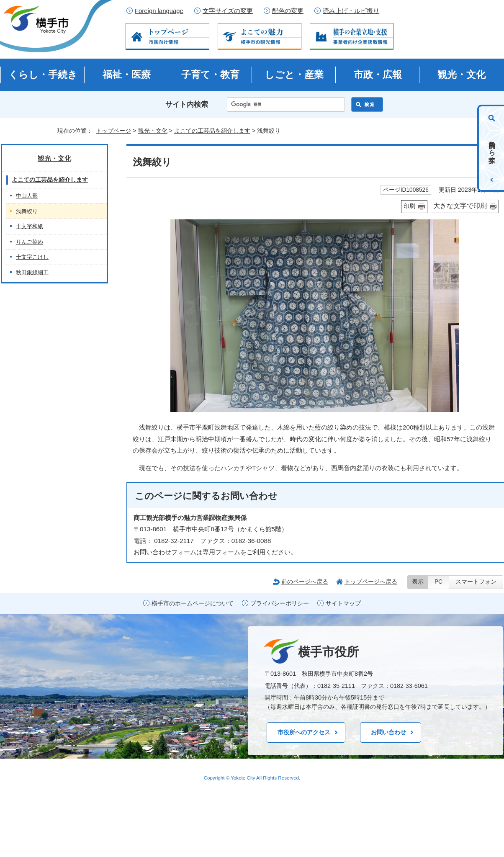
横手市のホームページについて (193, 604)
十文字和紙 (30, 226)
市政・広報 (378, 75)
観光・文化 (462, 75)
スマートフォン (476, 582)
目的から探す (492, 148)
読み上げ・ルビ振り (351, 11)
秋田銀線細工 (32, 272)
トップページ (113, 131)
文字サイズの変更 (228, 11)
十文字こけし (32, 257)
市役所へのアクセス (304, 732)
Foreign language (159, 11)
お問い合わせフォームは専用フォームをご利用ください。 (215, 552)
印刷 (409, 206)
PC (438, 582)
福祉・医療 (127, 75)
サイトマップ (343, 604)
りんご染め (30, 242)
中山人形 (27, 196)
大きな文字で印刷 (460, 206)
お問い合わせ (388, 732)
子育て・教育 (210, 75)
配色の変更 (288, 11)
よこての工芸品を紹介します (212, 131)
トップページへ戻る (371, 582)
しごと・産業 (294, 75)
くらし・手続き (43, 75)
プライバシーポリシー (280, 604)
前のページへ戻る (305, 582)
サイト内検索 (187, 104)
